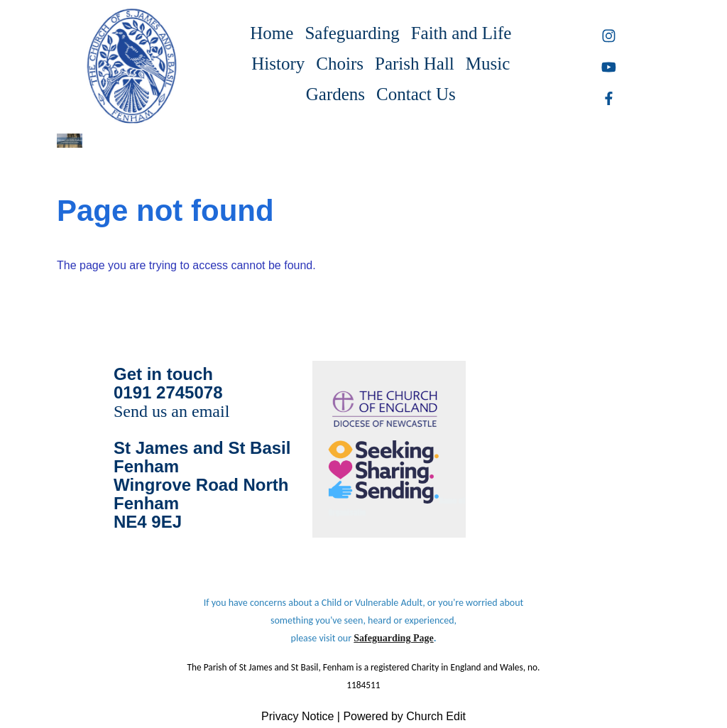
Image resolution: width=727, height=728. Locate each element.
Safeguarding (352, 33)
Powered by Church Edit (404, 716)
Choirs (340, 64)
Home (272, 33)
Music (488, 64)
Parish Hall (415, 64)
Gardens (335, 94)
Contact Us (416, 94)
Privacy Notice (297, 716)
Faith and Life (461, 33)
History (278, 64)
